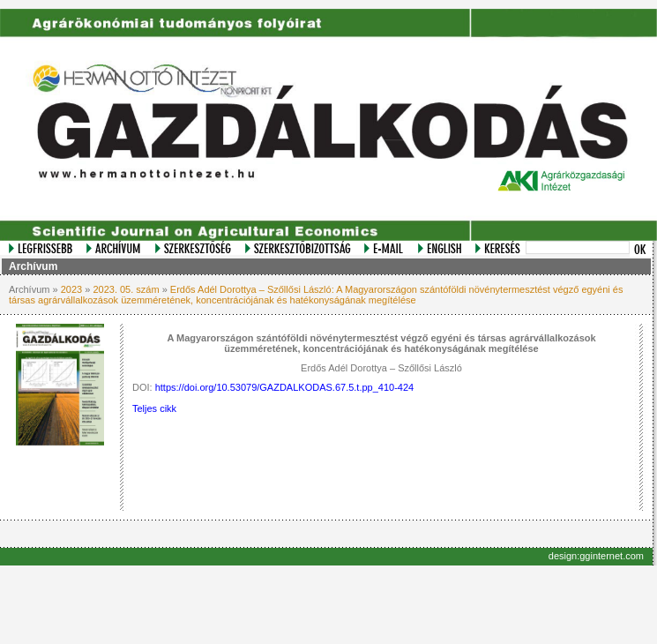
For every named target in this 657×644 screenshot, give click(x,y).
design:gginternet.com (596, 556)
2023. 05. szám (126, 289)
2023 (71, 289)
